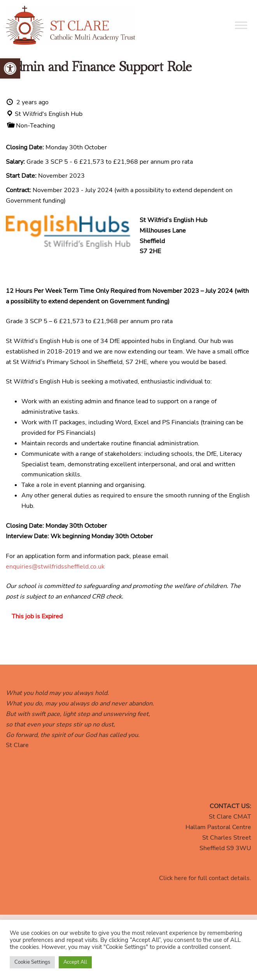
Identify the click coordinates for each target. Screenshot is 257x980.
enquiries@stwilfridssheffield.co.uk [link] (55, 567)
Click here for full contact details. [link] (205, 878)
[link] (10, 68)
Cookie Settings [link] (32, 962)
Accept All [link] (75, 962)
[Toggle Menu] (241, 25)
